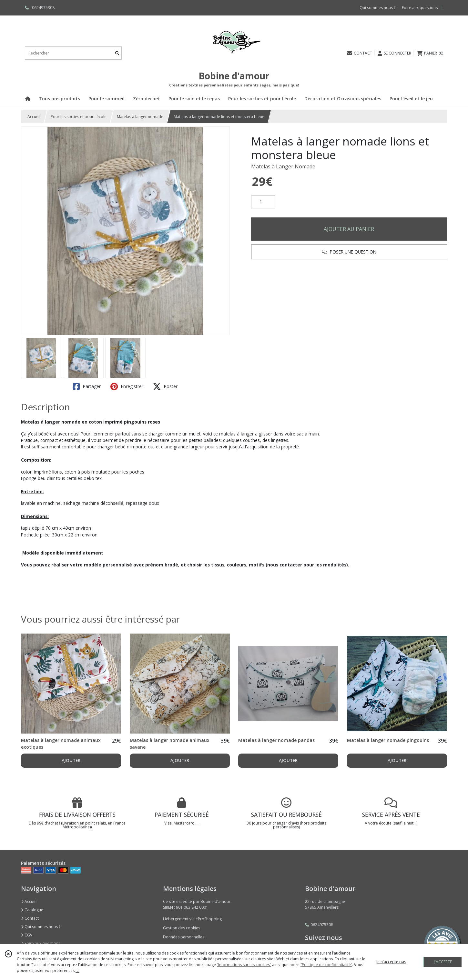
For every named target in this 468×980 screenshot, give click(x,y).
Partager (87, 386)
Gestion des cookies (182, 928)
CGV (27, 935)
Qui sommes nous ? (41, 927)
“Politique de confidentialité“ (326, 965)
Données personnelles (184, 937)
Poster (165, 386)
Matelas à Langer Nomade (283, 166)
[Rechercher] (117, 53)
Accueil (34, 117)
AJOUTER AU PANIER (349, 229)
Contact (30, 918)
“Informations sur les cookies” (244, 965)
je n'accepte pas (391, 962)
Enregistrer (127, 386)
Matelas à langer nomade (140, 117)
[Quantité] (263, 202)
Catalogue (32, 910)
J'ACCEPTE (443, 962)
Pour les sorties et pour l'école (79, 117)
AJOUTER (71, 760)
